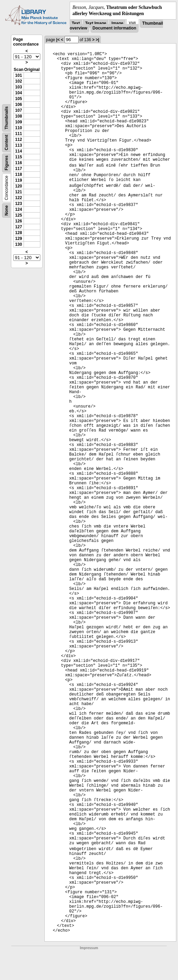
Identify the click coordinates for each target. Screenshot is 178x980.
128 (18, 233)
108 (18, 116)
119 (18, 180)
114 (18, 151)
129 (18, 239)
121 (18, 192)
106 (18, 105)
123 (18, 204)
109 (18, 122)
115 (18, 157)
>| (97, 40)
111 (18, 134)
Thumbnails (6, 118)
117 (18, 169)
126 (18, 221)
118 (18, 174)
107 (18, 110)
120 (18, 186)
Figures (6, 163)
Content (6, 142)
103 (18, 87)
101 (18, 75)
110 (18, 128)
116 (18, 163)
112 (18, 140)
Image (117, 23)
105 (18, 99)
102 (18, 81)
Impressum (89, 948)
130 (18, 244)
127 (18, 227)
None (6, 210)
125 (18, 215)
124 (18, 209)
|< (58, 40)
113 (18, 145)
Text (76, 23)
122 (18, 198)
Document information (114, 28)
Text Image (96, 23)
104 (18, 93)
